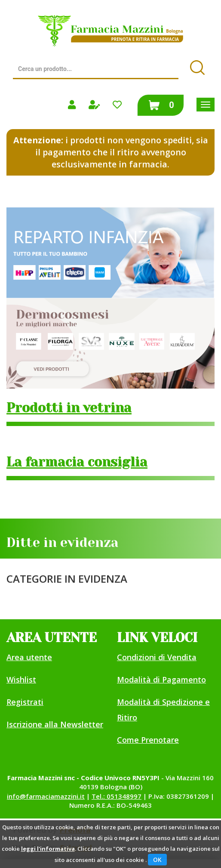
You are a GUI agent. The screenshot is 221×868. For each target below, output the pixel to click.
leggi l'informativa (48, 849)
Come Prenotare (148, 740)
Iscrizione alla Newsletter (55, 724)
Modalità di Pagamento (161, 680)
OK (157, 860)
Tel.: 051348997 (117, 796)
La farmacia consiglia (77, 462)
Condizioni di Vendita (157, 657)
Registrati (25, 702)
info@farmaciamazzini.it (46, 796)
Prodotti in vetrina (69, 408)
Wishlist (21, 680)
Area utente (29, 657)
